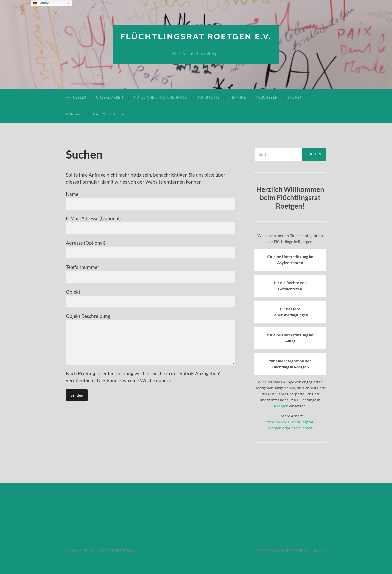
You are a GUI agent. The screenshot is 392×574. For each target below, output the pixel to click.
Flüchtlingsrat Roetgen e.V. (196, 36)
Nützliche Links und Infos (160, 97)
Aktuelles (76, 97)
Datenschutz (106, 114)
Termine (238, 97)
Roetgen (281, 406)
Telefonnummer (150, 274)
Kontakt (75, 114)
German (41, 3)
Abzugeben (267, 97)
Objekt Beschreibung (150, 339)
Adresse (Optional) (150, 249)
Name (150, 201)
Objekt (150, 298)
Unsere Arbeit (110, 97)
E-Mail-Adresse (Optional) (150, 225)
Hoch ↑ (319, 551)
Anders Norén (293, 551)
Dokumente (208, 97)
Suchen (295, 97)
